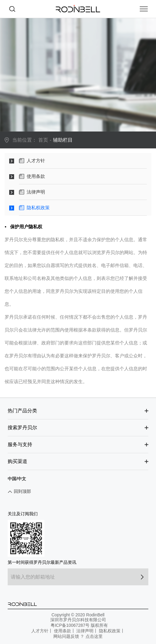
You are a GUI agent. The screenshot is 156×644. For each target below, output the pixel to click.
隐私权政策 (110, 631)
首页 (43, 140)
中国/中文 (17, 479)
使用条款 (63, 631)
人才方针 (40, 631)
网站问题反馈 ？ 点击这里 (78, 636)
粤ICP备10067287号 (70, 625)
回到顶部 (22, 491)
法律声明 (85, 631)
